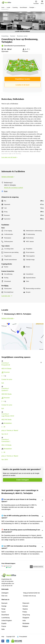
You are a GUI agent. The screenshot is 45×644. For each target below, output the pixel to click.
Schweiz (25, 606)
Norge (3, 609)
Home (3, 8)
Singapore (26, 618)
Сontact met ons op (29, 596)
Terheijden (32, 8)
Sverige (4, 606)
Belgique (25, 626)
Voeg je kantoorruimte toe (31, 593)
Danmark (4, 603)
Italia (3, 629)
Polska (25, 612)
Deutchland (5, 615)
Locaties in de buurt (22, 85)
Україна (25, 609)
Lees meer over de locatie (10, 157)
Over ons (4, 596)
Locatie (8, 8)
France (4, 626)
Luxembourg (5, 618)
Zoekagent (5, 593)
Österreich (26, 603)
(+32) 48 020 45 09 (7, 586)
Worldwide (26, 623)
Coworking (15, 8)
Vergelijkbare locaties (23, 79)
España (4, 623)
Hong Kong (26, 615)
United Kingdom (7, 621)
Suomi (3, 612)
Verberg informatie (8, 177)
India (24, 621)
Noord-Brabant (23, 8)
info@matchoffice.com (8, 583)
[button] (22, 361)
